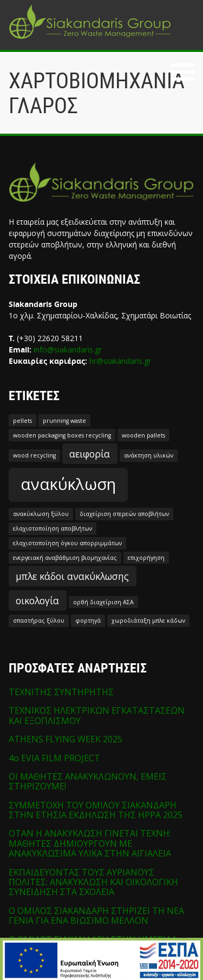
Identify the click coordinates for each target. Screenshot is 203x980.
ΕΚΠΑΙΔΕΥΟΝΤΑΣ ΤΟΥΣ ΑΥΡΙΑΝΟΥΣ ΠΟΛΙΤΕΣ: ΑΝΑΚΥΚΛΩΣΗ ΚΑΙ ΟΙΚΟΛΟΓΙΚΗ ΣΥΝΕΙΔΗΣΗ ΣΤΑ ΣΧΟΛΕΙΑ (93, 882)
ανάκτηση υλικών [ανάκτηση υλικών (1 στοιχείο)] (149, 455)
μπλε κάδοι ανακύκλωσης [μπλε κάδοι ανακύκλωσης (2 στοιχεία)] (72, 576)
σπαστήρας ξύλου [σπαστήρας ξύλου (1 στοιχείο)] (39, 620)
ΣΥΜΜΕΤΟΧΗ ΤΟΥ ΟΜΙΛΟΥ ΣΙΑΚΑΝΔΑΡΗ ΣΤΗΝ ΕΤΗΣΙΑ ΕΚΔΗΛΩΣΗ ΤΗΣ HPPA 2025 (96, 810)
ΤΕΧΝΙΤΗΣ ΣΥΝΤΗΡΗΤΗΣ (61, 692)
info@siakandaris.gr (68, 349)
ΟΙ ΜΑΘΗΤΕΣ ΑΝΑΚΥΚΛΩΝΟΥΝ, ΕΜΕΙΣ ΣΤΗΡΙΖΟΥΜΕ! (88, 781)
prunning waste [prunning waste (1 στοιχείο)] (64, 421)
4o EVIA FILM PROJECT (54, 758)
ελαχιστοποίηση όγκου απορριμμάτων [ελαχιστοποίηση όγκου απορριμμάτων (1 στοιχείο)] (67, 543)
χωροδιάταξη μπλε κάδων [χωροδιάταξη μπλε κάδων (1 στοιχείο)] (148, 620)
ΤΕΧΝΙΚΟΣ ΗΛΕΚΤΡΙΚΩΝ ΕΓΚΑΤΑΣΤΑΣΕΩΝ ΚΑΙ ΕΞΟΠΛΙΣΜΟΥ (97, 715)
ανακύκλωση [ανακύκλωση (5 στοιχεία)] (68, 484)
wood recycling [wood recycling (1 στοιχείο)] (34, 455)
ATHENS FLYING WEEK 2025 (66, 739)
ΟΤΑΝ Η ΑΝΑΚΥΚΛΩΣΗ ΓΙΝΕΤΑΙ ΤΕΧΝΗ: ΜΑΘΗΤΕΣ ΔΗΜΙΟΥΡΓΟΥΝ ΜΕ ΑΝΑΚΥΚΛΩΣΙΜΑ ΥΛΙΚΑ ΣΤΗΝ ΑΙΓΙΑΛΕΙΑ (90, 843)
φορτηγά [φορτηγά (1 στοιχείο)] (88, 620)
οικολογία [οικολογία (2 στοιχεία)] (37, 600)
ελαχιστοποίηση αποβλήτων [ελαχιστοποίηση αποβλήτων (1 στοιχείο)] (53, 528)
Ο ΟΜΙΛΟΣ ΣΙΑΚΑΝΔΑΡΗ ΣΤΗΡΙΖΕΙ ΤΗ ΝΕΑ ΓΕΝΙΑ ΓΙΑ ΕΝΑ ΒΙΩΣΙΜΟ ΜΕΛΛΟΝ (96, 916)
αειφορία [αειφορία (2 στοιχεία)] (90, 454)
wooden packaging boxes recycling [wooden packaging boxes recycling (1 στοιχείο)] (62, 435)
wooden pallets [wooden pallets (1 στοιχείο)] (143, 435)
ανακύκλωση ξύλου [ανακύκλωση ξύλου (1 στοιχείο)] (41, 514)
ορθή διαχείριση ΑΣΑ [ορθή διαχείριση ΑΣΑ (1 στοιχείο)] (103, 602)
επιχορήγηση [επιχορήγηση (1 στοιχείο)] (146, 558)
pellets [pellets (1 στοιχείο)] (22, 421)
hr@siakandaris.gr (120, 361)
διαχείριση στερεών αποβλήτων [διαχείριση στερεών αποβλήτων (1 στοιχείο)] (124, 514)
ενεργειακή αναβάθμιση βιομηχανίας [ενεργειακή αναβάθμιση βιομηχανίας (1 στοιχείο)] (65, 558)
